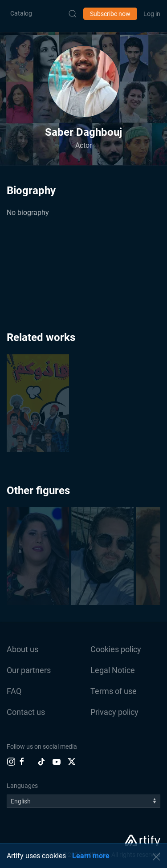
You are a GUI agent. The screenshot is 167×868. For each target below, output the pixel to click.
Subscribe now (110, 14)
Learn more (91, 856)
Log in (152, 14)
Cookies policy (116, 649)
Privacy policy (114, 712)
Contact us (26, 712)
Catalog (21, 13)
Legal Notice (113, 670)
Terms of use (114, 691)
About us (22, 649)
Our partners (29, 670)
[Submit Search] (73, 14)
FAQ (14, 691)
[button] (84, 81)
